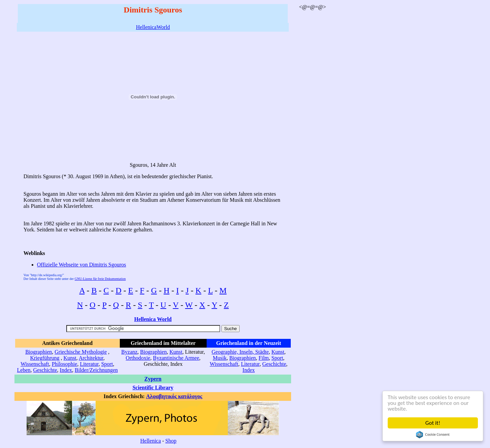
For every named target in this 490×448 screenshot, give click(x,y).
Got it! (433, 423)
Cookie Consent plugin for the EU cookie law (433, 435)
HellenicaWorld (153, 27)
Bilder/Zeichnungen (96, 370)
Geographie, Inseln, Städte (240, 352)
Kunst (70, 358)
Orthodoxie (138, 358)
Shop (171, 441)
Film (264, 358)
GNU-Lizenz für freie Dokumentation (100, 279)
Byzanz (129, 352)
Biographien (39, 352)
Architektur (91, 358)
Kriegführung (45, 358)
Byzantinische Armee (176, 358)
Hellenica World (153, 319)
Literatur (89, 364)
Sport (107, 364)
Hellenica (151, 441)
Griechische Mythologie (81, 352)
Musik (220, 358)
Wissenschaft (35, 364)
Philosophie (65, 364)
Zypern (153, 379)
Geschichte (45, 370)
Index (66, 370)
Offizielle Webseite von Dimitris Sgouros (82, 265)
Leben (24, 370)
